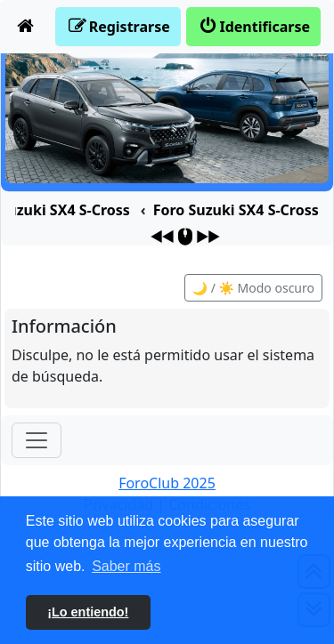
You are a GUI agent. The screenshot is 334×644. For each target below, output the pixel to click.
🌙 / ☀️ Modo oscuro (253, 288)
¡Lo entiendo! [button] (88, 612)
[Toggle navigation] (37, 440)
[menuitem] (26, 27)
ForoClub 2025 (167, 483)
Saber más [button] (126, 566)
